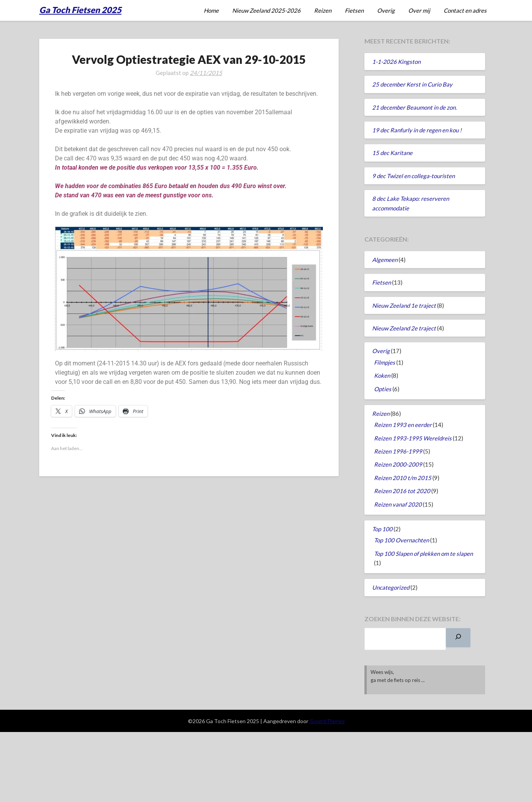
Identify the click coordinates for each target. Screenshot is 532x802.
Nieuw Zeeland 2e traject (404, 328)
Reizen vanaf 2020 (398, 504)
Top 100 (382, 529)
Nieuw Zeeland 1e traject (404, 305)
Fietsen (354, 10)
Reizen (323, 10)
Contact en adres (465, 10)
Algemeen (385, 260)
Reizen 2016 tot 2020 (402, 491)
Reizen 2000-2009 (398, 464)
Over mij (419, 10)
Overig (386, 10)
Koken (382, 375)
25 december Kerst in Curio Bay (412, 84)
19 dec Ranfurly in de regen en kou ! (417, 130)
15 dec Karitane (392, 153)
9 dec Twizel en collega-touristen (413, 176)
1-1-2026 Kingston (396, 62)
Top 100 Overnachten (401, 540)
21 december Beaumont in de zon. (414, 107)
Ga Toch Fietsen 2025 (80, 10)
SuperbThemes (327, 721)
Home (211, 10)
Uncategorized (391, 587)
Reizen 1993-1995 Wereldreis (413, 438)
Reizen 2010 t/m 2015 (403, 478)
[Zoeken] (458, 638)
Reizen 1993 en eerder (403, 425)
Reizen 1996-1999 (398, 451)
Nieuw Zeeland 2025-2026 (266, 10)
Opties (383, 389)
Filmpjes (385, 362)
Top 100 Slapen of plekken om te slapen (423, 554)
